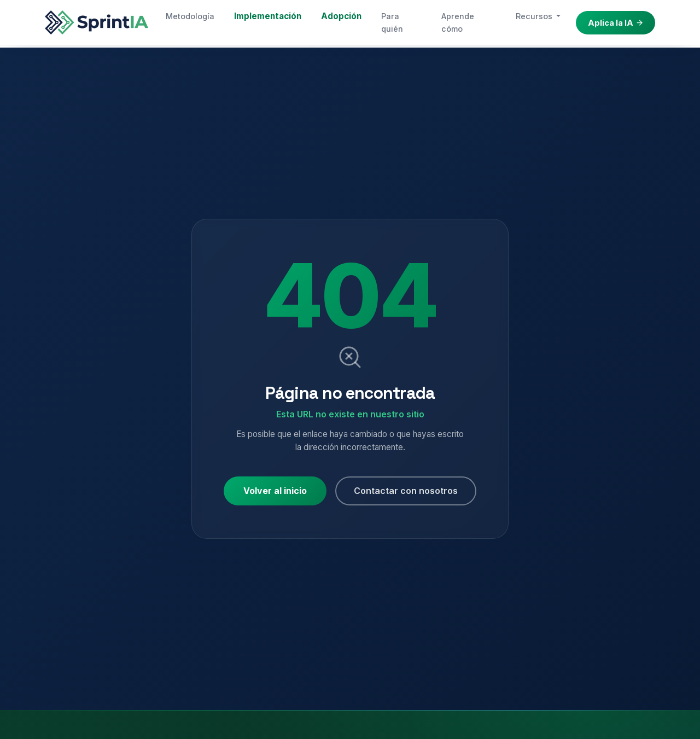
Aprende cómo (458, 22)
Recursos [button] (535, 16)
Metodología (190, 16)
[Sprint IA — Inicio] (97, 22)
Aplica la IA (616, 23)
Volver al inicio (275, 491)
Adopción (341, 16)
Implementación (268, 16)
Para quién (392, 22)
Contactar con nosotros (406, 491)
